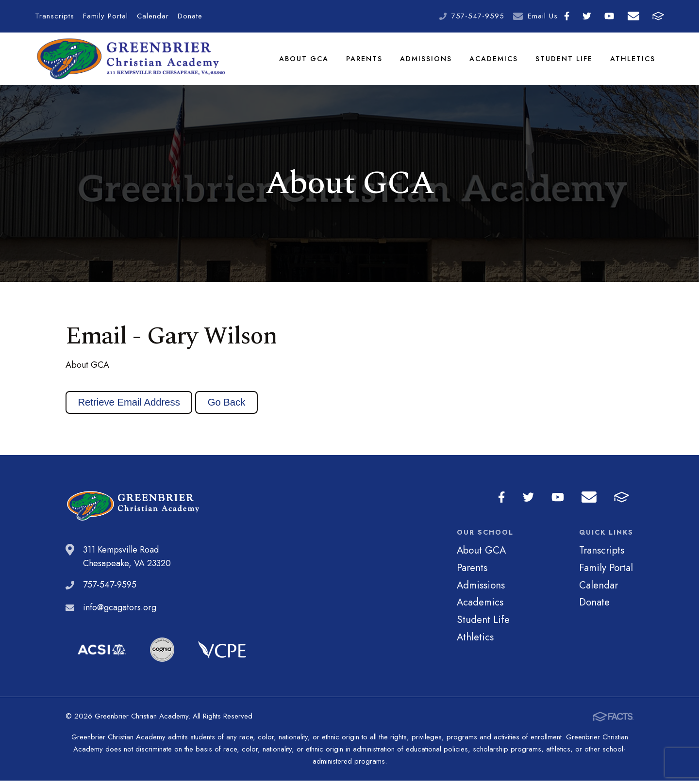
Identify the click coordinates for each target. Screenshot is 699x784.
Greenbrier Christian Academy (130, 61)
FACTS (658, 16)
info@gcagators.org (120, 611)
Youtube (609, 16)
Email (633, 16)
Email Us (543, 16)
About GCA (304, 60)
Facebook (567, 16)
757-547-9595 (478, 16)
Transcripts (55, 16)
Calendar (153, 16)
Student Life (565, 60)
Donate (190, 16)
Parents (365, 60)
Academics (494, 60)
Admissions (426, 60)
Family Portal (106, 16)
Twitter (587, 16)
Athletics (633, 60)
